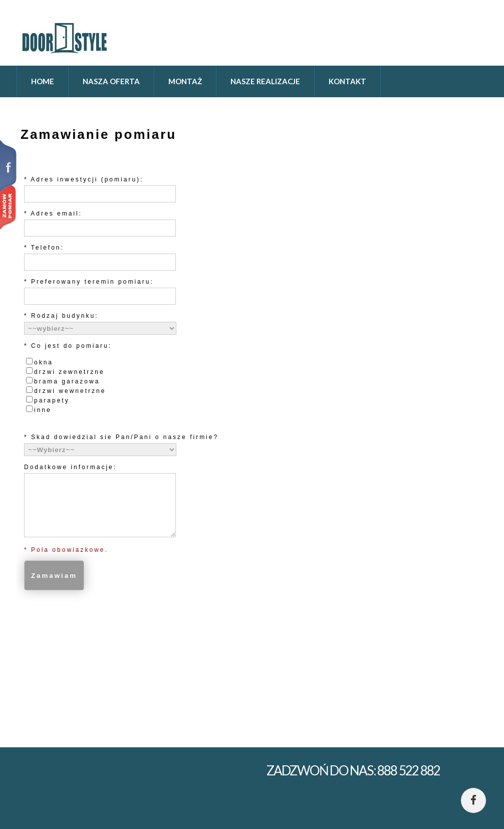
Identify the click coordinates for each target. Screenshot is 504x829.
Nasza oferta (111, 81)
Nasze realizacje (265, 81)
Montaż (185, 81)
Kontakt (347, 81)
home (43, 81)
